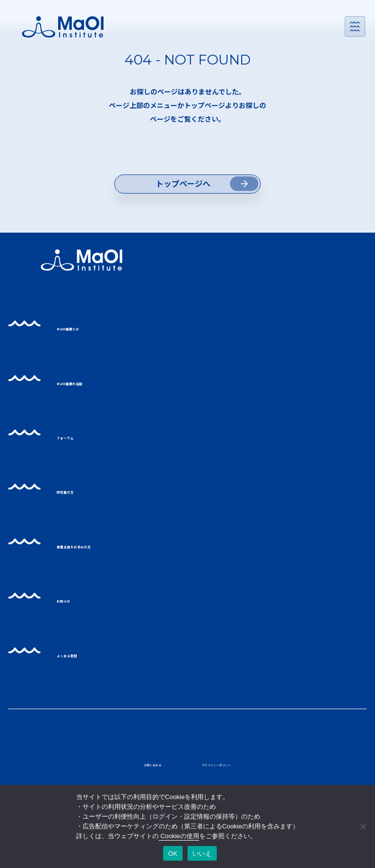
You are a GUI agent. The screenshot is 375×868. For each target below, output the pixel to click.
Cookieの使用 (179, 836)
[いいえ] (363, 826)
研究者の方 (108, 523)
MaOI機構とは (121, 360)
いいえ (202, 854)
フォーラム (108, 468)
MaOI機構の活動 (129, 414)
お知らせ (100, 632)
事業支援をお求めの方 (148, 577)
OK (173, 854)
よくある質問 (116, 686)
